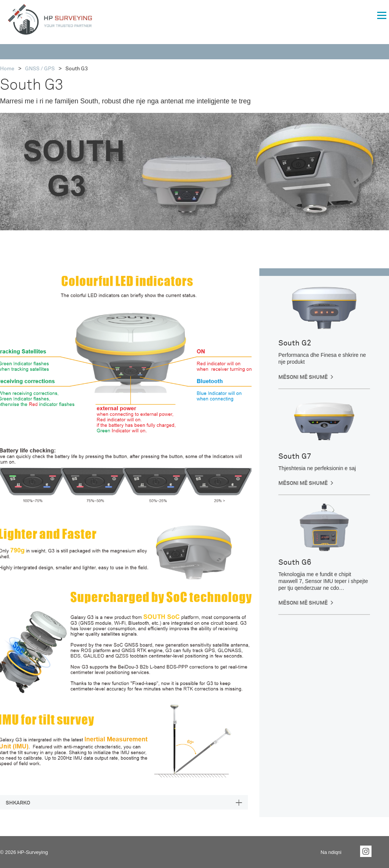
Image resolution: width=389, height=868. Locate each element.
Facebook (350, 851)
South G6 (295, 562)
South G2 (295, 343)
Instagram (366, 851)
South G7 (295, 456)
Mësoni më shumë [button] (303, 377)
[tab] (124, 802)
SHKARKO (18, 803)
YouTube (382, 851)
